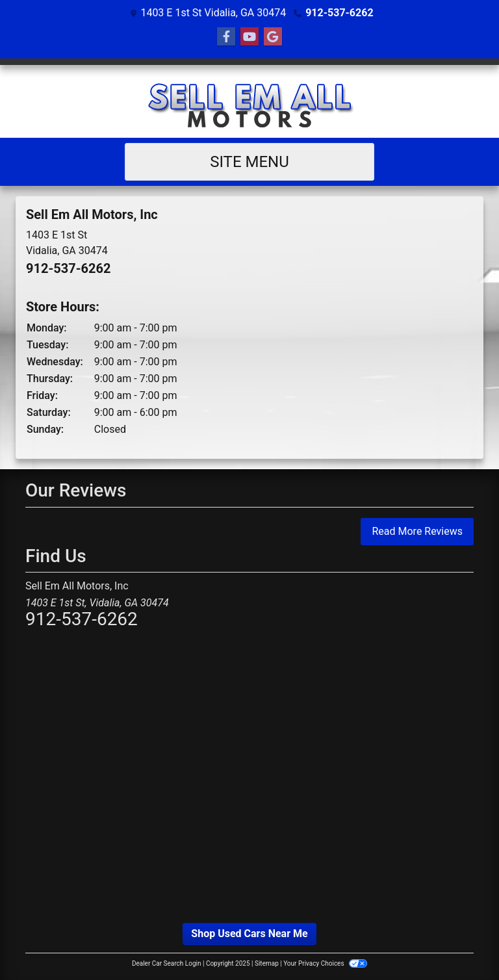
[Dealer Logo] (249, 101)
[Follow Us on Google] (273, 37)
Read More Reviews (417, 531)
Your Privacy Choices (325, 963)
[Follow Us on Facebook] (226, 37)
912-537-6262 (339, 13)
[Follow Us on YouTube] (249, 37)
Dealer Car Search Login (167, 963)
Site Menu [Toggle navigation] (249, 162)
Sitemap (267, 963)
